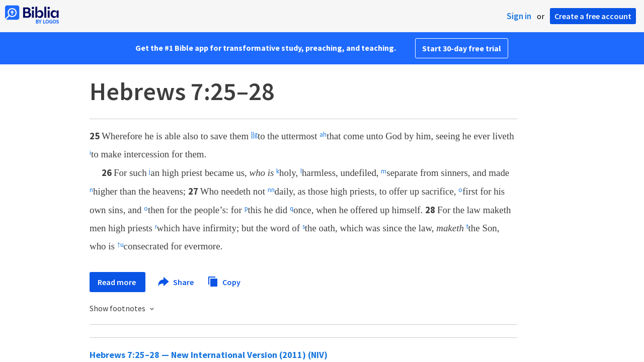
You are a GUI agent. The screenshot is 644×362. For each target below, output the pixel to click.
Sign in (519, 16)
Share (176, 282)
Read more (117, 282)
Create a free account (593, 16)
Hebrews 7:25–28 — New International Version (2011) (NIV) (209, 355)
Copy (224, 281)
